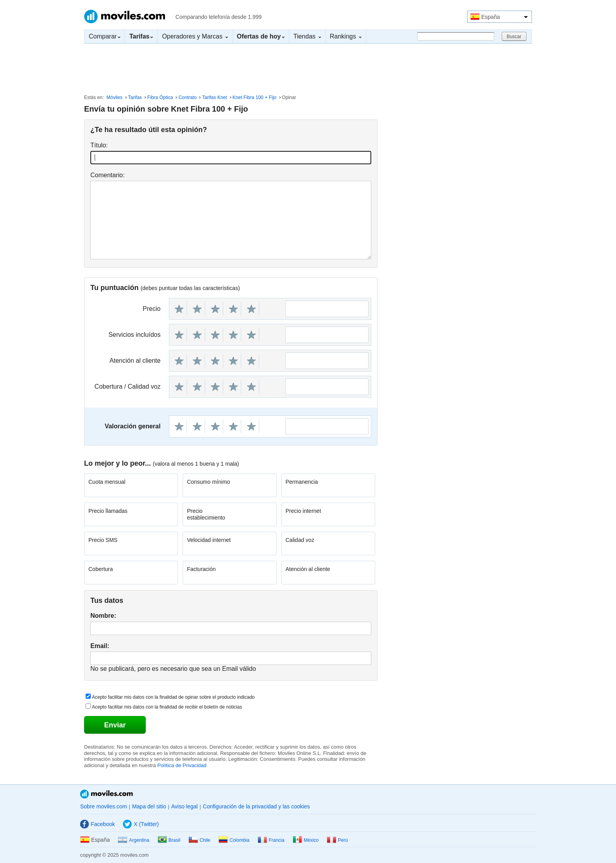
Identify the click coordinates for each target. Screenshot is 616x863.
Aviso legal (184, 806)
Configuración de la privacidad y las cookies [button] (256, 806)
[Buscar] (456, 36)
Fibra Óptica (160, 97)
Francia (271, 840)
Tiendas (307, 36)
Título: (99, 145)
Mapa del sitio (149, 806)
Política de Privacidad (182, 765)
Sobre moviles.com (104, 806)
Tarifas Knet (214, 97)
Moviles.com (125, 17)
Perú (337, 840)
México (306, 840)
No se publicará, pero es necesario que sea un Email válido (173, 669)
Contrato (187, 97)
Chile (199, 840)
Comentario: (107, 175)
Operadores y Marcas (195, 36)
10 (251, 309)
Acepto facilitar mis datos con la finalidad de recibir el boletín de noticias (167, 707)
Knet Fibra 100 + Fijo (255, 97)
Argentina (133, 840)
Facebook (97, 824)
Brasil (169, 840)
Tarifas (135, 97)
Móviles (115, 97)
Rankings (346, 36)
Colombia (234, 840)
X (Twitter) (141, 824)
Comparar (104, 36)
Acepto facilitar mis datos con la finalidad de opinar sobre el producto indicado (173, 697)
